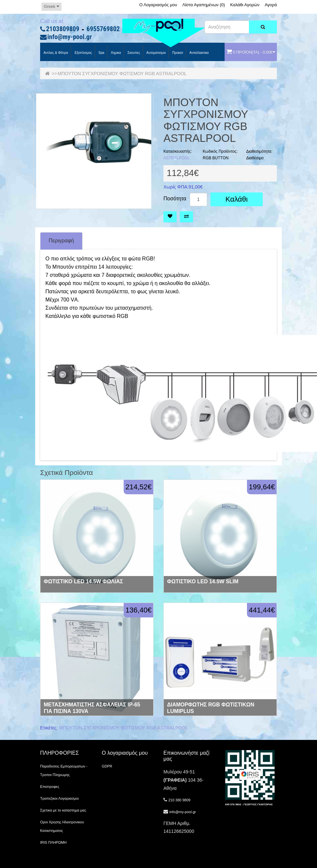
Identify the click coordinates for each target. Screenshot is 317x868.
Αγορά (271, 5)
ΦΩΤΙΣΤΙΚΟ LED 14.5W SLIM (203, 581)
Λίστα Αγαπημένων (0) (204, 5)
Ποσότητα (175, 199)
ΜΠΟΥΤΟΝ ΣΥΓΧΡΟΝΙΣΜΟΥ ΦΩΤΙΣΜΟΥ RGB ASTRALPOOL (122, 74)
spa (101, 53)
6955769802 (103, 29)
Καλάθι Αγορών (245, 5)
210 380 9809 (179, 800)
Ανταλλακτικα (199, 53)
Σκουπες (133, 53)
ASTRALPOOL (177, 158)
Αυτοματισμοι (156, 53)
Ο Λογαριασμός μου (158, 5)
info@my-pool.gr (70, 37)
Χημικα (115, 53)
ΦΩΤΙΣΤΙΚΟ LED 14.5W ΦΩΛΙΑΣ (83, 581)
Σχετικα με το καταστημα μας (63, 810)
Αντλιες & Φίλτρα (55, 53)
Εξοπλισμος (83, 53)
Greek (51, 6)
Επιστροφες (50, 787)
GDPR (107, 766)
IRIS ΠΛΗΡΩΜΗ (53, 842)
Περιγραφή (61, 241)
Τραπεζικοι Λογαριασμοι (59, 798)
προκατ (177, 53)
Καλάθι (237, 199)
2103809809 (63, 29)
